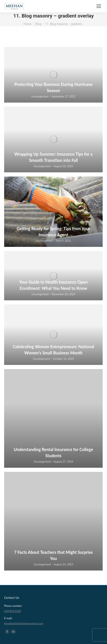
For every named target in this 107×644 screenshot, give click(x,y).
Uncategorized (40, 96)
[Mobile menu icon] (99, 6)
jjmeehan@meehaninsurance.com (24, 623)
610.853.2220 (13, 611)
